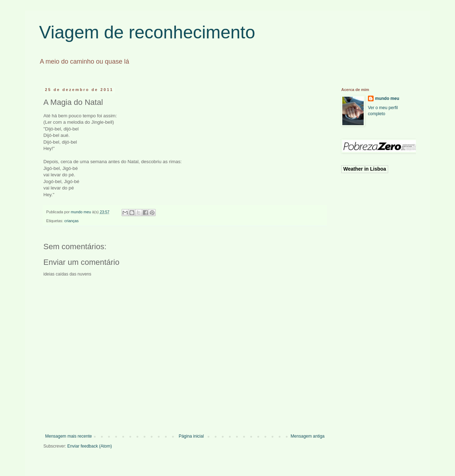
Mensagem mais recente (68, 436)
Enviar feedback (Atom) (89, 446)
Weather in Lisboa (365, 169)
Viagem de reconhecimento (147, 32)
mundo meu (387, 98)
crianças (71, 221)
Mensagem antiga (308, 436)
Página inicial (191, 436)
